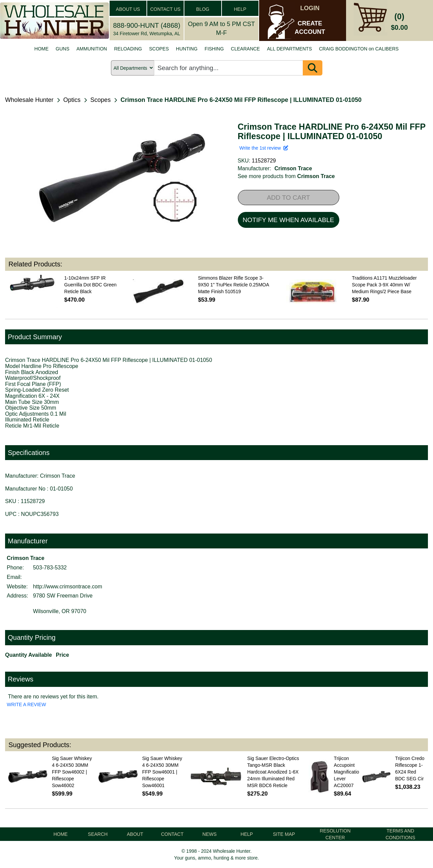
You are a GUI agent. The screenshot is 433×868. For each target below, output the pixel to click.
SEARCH (98, 834)
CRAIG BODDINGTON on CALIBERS (359, 49)
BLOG (203, 9)
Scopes (100, 100)
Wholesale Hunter (29, 100)
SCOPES (159, 49)
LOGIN (310, 8)
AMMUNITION (92, 49)
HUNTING (187, 49)
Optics (72, 100)
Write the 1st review (264, 148)
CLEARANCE (246, 49)
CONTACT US (165, 9)
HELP (240, 9)
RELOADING (128, 49)
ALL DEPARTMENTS (289, 49)
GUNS (63, 49)
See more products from (286, 176)
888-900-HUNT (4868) (147, 25)
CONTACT (172, 834)
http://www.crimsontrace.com (68, 587)
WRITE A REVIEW (26, 704)
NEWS (209, 834)
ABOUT (135, 834)
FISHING (214, 49)
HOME (42, 49)
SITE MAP (284, 834)
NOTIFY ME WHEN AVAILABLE (288, 220)
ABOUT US (128, 9)
